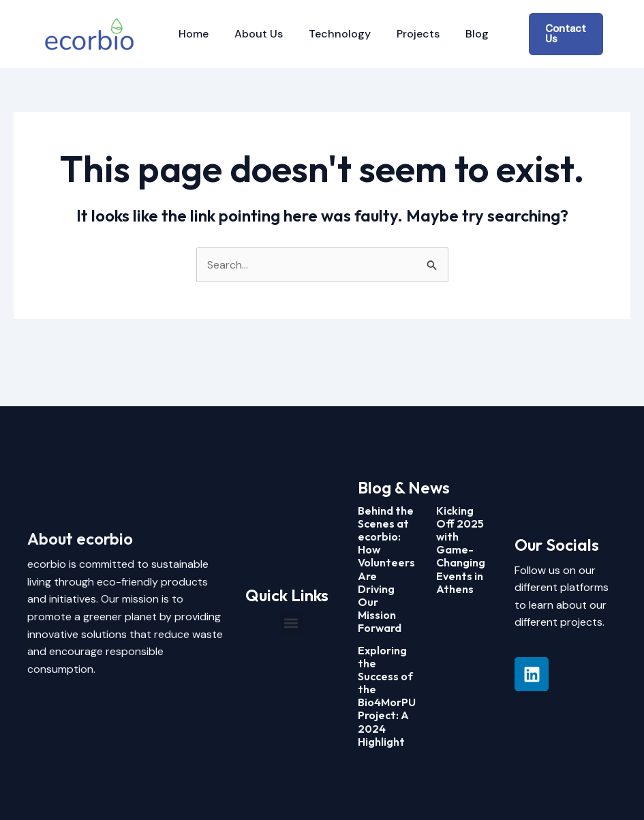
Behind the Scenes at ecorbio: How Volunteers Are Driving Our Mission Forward (386, 570)
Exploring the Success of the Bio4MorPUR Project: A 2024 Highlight (390, 696)
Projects (404, 34)
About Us (252, 34)
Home (191, 34)
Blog (459, 34)
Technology (329, 34)
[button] (291, 623)
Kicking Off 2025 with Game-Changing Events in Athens (461, 550)
